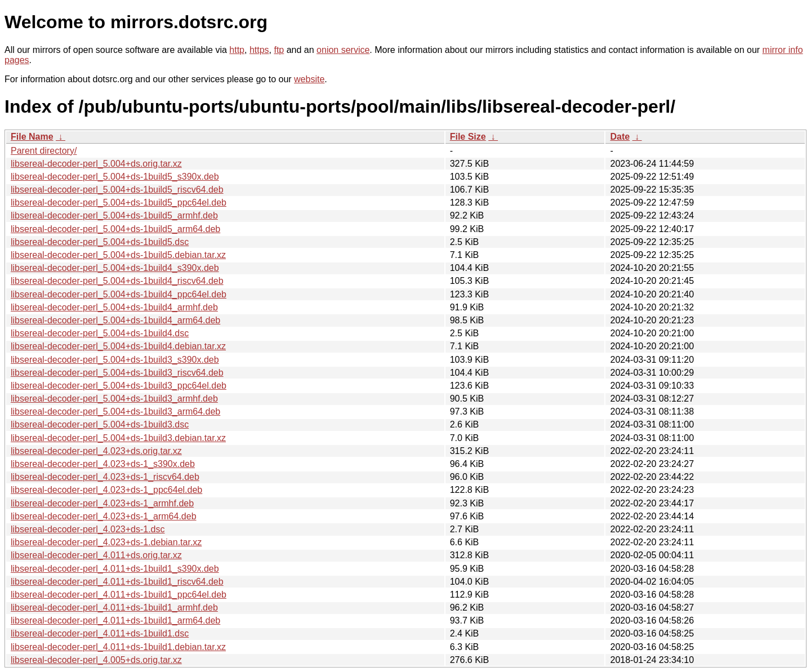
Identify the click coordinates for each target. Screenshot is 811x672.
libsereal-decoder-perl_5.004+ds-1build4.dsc (100, 333)
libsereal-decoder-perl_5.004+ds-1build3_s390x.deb (115, 360)
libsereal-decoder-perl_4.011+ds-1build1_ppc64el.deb (119, 595)
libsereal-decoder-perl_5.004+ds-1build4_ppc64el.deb (119, 294)
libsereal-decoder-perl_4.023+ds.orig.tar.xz (96, 451)
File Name (32, 137)
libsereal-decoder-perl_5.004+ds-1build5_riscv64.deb (117, 190)
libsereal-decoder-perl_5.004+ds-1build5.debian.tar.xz (118, 255)
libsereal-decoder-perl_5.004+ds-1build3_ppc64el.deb (119, 386)
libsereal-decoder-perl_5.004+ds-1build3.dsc (100, 424)
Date (620, 137)
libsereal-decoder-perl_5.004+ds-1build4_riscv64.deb (117, 281)
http (237, 50)
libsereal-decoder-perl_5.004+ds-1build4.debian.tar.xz (118, 346)
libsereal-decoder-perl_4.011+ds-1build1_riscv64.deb (117, 582)
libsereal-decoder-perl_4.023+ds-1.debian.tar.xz (106, 542)
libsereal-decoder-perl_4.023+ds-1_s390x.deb (103, 464)
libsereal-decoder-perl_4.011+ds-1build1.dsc (100, 633)
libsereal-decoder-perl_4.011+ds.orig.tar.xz (96, 555)
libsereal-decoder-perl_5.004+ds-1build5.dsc (100, 242)
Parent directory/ (44, 151)
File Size (468, 137)
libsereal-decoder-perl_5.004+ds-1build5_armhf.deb (114, 215)
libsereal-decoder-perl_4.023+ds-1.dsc (88, 529)
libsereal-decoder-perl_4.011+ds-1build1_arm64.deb (115, 620)
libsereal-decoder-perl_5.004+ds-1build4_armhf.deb (114, 307)
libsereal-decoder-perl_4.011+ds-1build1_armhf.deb (114, 608)
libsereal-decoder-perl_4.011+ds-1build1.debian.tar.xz (118, 647)
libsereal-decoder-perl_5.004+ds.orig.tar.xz (96, 164)
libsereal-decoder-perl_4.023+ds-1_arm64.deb (104, 516)
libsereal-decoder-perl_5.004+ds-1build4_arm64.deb (115, 320)
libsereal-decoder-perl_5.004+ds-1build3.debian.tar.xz (118, 438)
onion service (343, 50)
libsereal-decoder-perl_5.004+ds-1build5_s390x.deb (115, 177)
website (309, 79)
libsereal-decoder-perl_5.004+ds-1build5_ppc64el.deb (119, 203)
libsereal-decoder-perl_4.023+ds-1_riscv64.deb (105, 477)
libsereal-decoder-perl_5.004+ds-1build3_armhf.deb (114, 399)
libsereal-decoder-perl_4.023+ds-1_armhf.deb (102, 503)
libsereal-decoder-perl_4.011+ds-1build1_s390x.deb (115, 569)
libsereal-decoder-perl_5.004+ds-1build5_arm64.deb (115, 229)
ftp (279, 50)
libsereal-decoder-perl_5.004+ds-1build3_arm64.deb (115, 411)
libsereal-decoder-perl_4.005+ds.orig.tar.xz (96, 660)
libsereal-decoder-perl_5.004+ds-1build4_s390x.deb (115, 268)
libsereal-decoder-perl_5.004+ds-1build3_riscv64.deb (117, 373)
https (259, 50)
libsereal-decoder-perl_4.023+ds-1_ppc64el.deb (106, 490)
